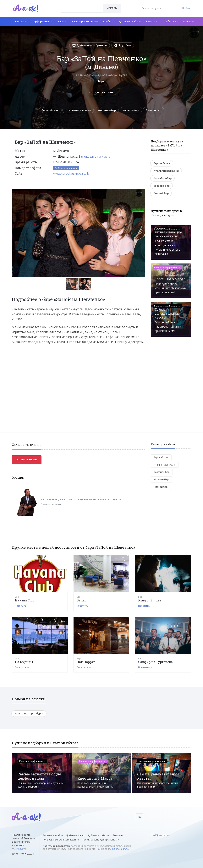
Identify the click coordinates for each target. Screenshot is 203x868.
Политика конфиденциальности (101, 840)
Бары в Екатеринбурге (29, 713)
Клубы (108, 21)
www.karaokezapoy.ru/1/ (71, 173)
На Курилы (24, 662)
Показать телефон (66, 168)
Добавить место (75, 835)
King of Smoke (150, 600)
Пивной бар (154, 110)
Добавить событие (99, 835)
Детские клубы (130, 21)
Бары (62, 21)
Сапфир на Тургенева (155, 662)
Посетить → (22, 606)
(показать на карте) (96, 156)
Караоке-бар (131, 110)
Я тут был (123, 45)
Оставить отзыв (101, 92)
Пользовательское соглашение (61, 840)
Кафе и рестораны (85, 21)
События (171, 21)
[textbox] (82, 5)
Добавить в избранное (90, 45)
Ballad (82, 600)
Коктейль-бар (107, 110)
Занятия (152, 21)
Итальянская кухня (78, 110)
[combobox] (82, 8)
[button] (141, 192)
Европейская (50, 110)
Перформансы (42, 21)
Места (188, 21)
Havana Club (25, 600)
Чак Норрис (86, 662)
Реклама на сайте (53, 835)
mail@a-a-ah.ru (120, 849)
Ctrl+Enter (19, 849)
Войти (186, 8)
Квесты (21, 21)
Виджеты (118, 835)
